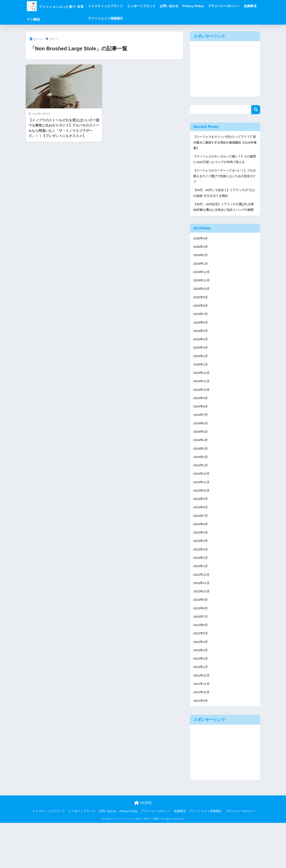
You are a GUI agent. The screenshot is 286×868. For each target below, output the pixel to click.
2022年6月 (201, 665)
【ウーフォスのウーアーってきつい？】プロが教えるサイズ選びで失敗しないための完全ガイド (224, 185)
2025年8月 (201, 328)
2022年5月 (201, 674)
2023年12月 (202, 505)
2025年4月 (201, 363)
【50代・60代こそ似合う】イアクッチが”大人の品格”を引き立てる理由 (222, 203)
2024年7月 (201, 443)
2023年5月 (201, 568)
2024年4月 (201, 470)
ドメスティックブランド (121, 6)
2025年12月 (202, 292)
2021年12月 (202, 719)
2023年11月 (202, 514)
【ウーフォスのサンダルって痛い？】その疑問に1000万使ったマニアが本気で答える (224, 164)
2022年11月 (202, 621)
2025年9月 (201, 319)
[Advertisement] (225, 69)
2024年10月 (202, 417)
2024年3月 (201, 479)
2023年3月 (201, 586)
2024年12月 (202, 399)
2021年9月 (201, 745)
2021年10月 (202, 737)
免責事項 (109, 18)
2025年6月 (201, 346)
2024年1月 (201, 497)
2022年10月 (202, 630)
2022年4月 (201, 683)
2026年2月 (201, 274)
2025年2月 (201, 381)
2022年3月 (201, 692)
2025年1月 (201, 390)
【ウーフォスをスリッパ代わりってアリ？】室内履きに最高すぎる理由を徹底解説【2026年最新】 (224, 143)
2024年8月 (201, 434)
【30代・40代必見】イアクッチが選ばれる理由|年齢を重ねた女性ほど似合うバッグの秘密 (224, 221)
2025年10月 (202, 310)
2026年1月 (201, 283)
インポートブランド (156, 6)
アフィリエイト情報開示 (137, 18)
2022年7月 (201, 657)
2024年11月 (202, 408)
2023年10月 (202, 523)
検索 (256, 110)
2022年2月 (201, 701)
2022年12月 (202, 612)
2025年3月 (201, 372)
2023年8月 (201, 541)
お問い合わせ (184, 6)
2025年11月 (202, 301)
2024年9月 (201, 425)
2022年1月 (201, 710)
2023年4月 (201, 577)
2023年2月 (201, 594)
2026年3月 (201, 265)
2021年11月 (202, 728)
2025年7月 (201, 337)
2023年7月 (201, 550)
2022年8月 (201, 648)
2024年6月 (201, 452)
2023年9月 (201, 532)
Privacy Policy (208, 6)
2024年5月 (201, 461)
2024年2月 (201, 488)
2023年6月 (201, 559)
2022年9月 (201, 639)
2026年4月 (201, 257)
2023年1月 (201, 603)
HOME (143, 848)
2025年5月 (201, 354)
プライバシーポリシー (239, 6)
